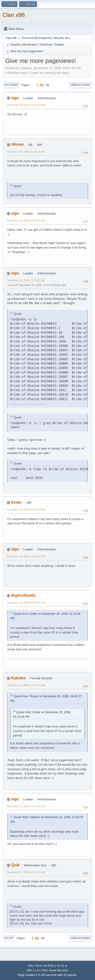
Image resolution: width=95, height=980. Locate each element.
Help (30, 966)
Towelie (58, 45)
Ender (16, 502)
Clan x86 (14, 15)
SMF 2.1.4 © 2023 (37, 970)
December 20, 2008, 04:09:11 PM (26, 556)
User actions (80, 85)
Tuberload (46, 45)
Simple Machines (59, 970)
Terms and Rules (45, 966)
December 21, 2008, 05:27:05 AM (26, 872)
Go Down (11, 85)
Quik (15, 865)
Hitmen (17, 144)
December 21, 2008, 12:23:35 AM (26, 685)
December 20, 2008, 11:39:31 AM (26, 280)
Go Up (8, 938)
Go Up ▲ (62, 966)
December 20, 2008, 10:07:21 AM (26, 220)
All (47, 85)
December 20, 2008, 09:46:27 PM (26, 603)
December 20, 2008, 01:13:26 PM (26, 510)
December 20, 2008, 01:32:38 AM (26, 152)
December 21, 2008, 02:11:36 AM (26, 806)
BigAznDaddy (23, 595)
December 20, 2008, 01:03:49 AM (26, 105)
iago (15, 98)
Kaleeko (18, 678)
